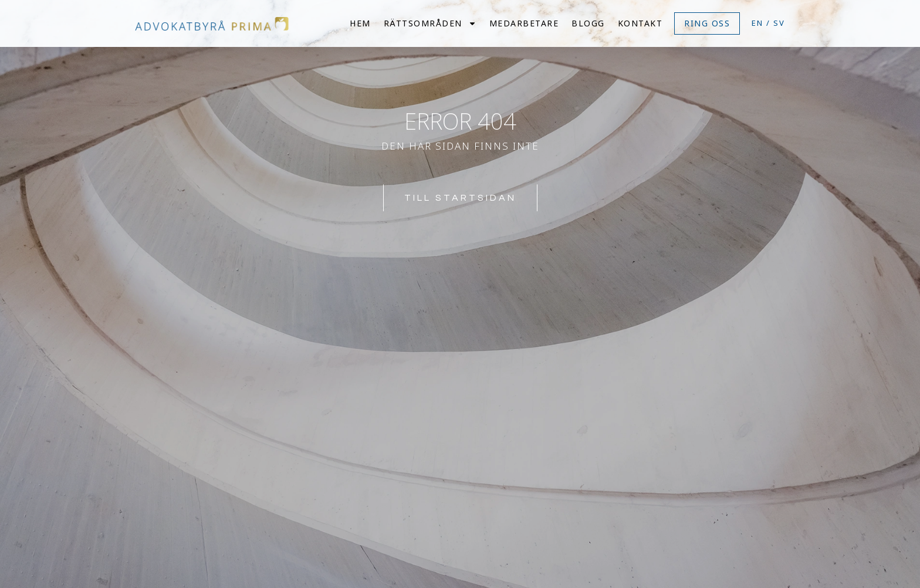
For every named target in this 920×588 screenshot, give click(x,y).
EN (757, 23)
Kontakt (640, 23)
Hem (360, 23)
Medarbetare (524, 23)
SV (779, 23)
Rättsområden (430, 23)
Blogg (588, 23)
